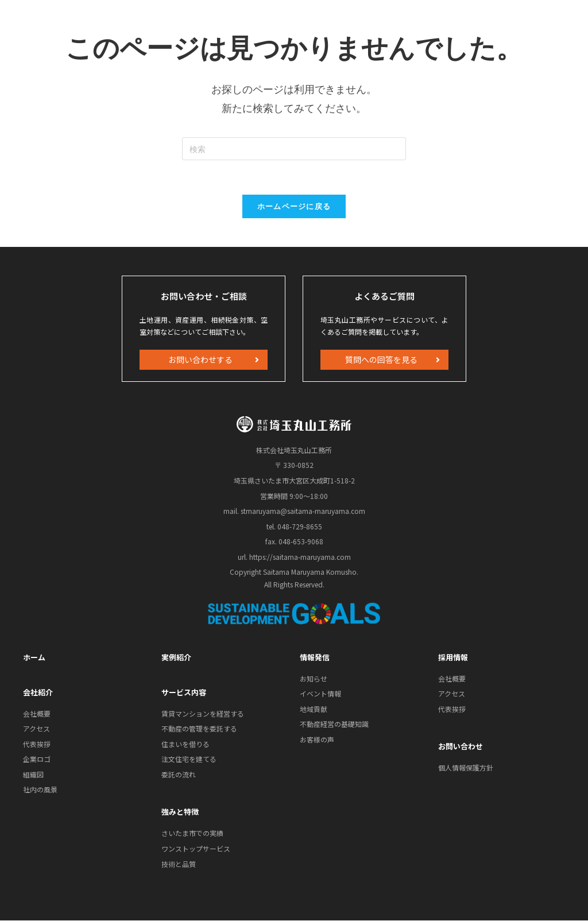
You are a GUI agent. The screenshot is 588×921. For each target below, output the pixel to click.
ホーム (34, 657)
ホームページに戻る (294, 206)
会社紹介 (38, 692)
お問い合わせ (461, 747)
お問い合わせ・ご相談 (204, 296)
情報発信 (315, 657)
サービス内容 (184, 692)
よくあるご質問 (384, 296)
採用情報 (453, 657)
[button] (204, 360)
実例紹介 (176, 657)
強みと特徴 (180, 812)
